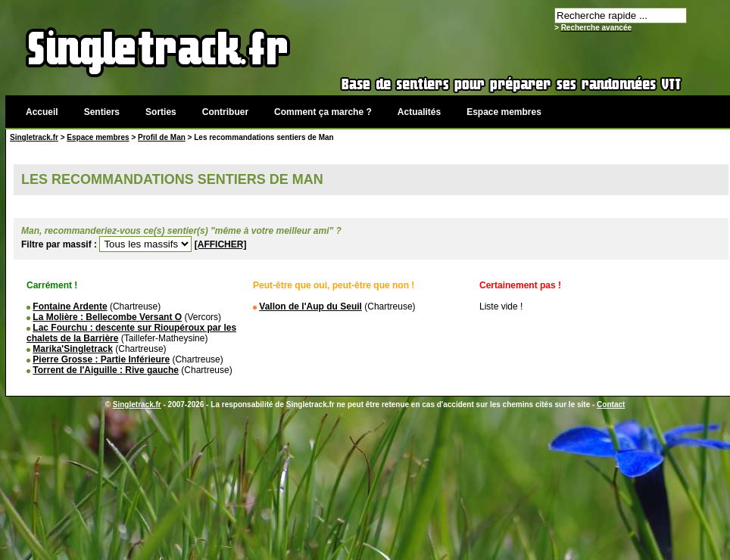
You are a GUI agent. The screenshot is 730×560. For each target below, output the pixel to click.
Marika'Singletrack (73, 349)
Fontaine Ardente (70, 306)
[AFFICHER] (221, 244)
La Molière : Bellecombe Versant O (107, 317)
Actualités (419, 112)
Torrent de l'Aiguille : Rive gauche (106, 370)
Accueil (42, 112)
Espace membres (504, 112)
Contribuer (225, 112)
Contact (611, 404)
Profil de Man (162, 137)
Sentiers (102, 112)
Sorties (161, 112)
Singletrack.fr (34, 137)
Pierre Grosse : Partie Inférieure (101, 359)
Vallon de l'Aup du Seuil (310, 306)
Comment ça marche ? (323, 112)
